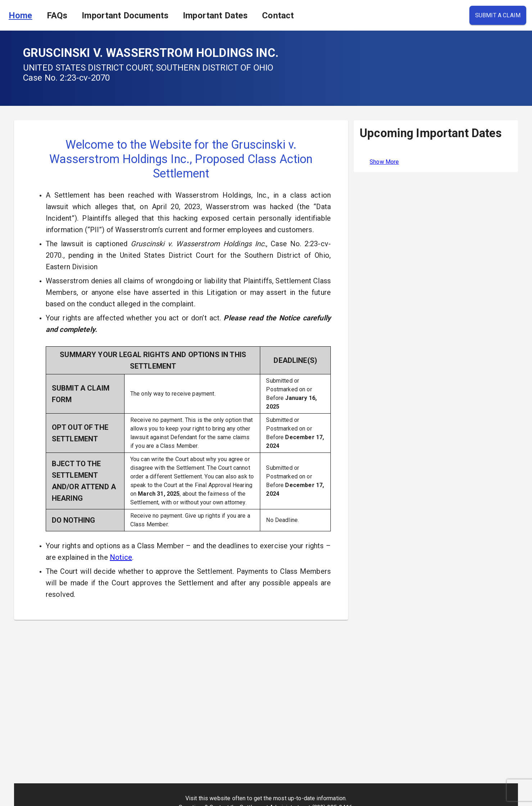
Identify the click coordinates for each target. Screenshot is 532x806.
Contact (278, 15)
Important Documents (125, 15)
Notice (121, 557)
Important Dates (215, 15)
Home (21, 15)
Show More (384, 162)
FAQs (57, 15)
